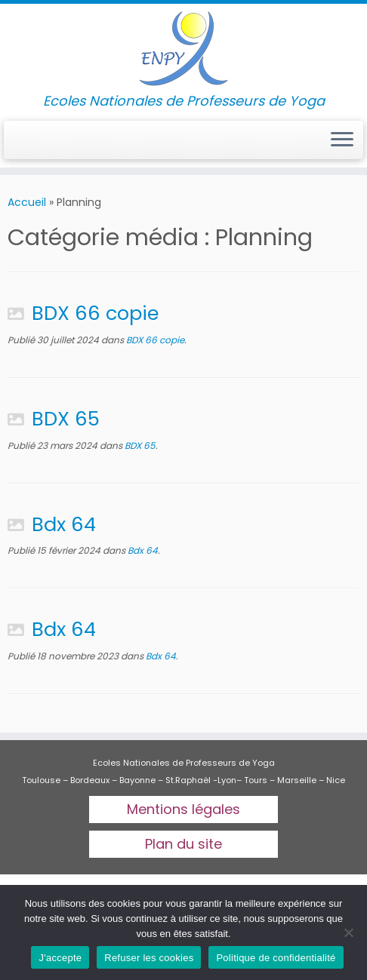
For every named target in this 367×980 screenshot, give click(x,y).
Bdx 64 (64, 524)
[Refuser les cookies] (348, 932)
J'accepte (60, 958)
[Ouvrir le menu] (342, 140)
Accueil (27, 202)
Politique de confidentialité (276, 958)
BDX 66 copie (95, 313)
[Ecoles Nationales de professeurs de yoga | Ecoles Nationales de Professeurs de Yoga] (183, 49)
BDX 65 (66, 419)
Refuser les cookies (149, 958)
